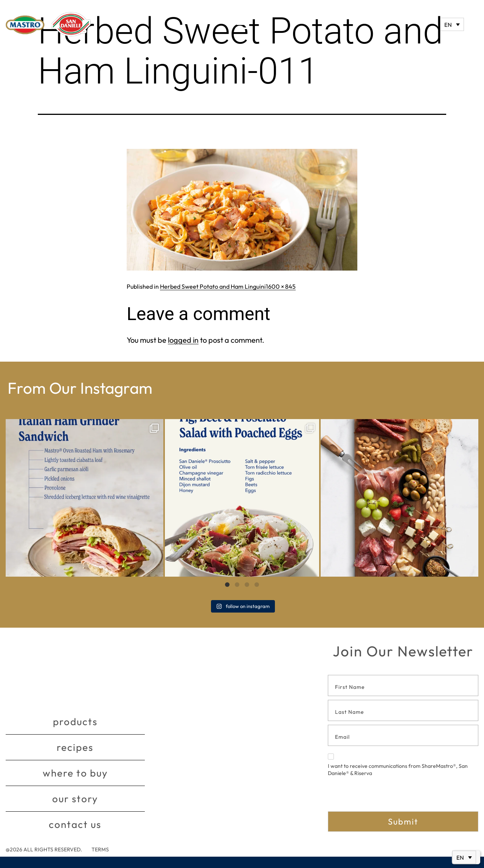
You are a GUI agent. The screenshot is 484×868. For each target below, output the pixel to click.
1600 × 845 (281, 286)
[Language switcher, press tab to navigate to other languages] (452, 24)
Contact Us (75, 824)
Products (75, 722)
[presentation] (385, 797)
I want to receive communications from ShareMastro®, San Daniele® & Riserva (398, 765)
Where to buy (75, 773)
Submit (403, 822)
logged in (183, 340)
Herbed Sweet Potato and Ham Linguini (213, 286)
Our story (75, 799)
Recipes (75, 747)
